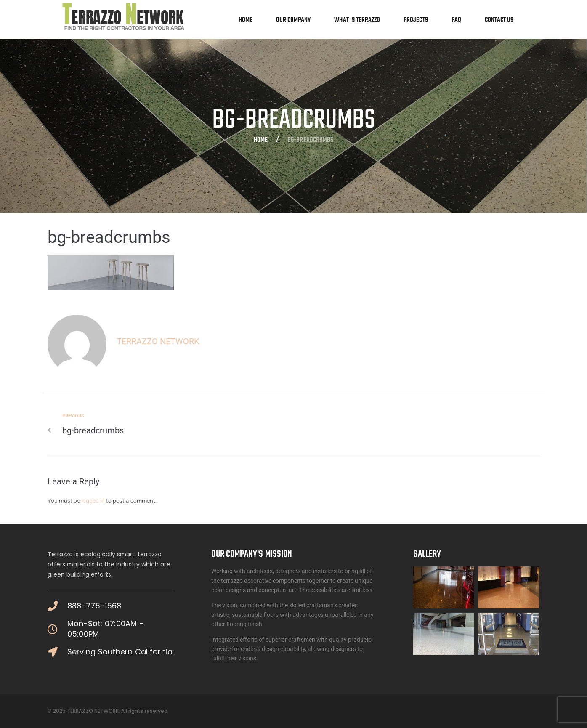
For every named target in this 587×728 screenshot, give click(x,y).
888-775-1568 (94, 606)
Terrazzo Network (158, 341)
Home (261, 141)
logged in (93, 501)
